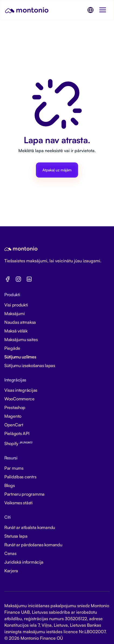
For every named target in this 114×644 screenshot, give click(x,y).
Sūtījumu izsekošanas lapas (30, 365)
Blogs (10, 485)
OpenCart (14, 425)
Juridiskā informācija (24, 562)
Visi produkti (16, 305)
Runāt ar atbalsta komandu (30, 527)
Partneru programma (24, 494)
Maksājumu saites (21, 339)
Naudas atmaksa (20, 322)
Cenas (10, 553)
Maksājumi (14, 313)
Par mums (14, 468)
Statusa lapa (16, 536)
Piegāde (12, 348)
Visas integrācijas (21, 390)
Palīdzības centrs (20, 477)
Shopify (19, 443)
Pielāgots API (17, 433)
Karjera (11, 571)
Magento (13, 416)
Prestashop (15, 407)
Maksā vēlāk (16, 331)
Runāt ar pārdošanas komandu (33, 545)
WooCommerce (19, 399)
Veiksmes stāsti (19, 503)
